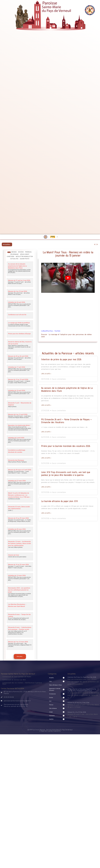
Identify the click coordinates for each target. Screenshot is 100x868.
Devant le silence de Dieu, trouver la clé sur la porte (18, 347)
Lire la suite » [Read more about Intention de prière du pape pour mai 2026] (46, 374)
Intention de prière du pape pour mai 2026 (61, 359)
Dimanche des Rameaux (17, 464)
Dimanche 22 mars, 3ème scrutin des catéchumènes (18, 515)
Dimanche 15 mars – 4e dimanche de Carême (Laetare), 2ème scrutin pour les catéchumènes (19, 553)
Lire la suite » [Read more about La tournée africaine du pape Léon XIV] (46, 513)
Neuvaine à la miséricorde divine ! (18, 429)
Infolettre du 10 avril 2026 (18, 394)
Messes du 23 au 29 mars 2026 (18, 526)
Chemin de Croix (14, 565)
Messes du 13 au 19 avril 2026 (20, 383)
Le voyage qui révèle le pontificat (17, 324)
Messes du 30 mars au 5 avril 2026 (19, 475)
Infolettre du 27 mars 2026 (18, 486)
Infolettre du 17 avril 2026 (18, 371)
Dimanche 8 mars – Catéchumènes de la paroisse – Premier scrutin (19, 639)
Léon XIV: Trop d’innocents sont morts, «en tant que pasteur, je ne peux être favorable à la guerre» (66, 474)
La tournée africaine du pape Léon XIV (59, 501)
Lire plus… (13, 272)
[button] (57, 689)
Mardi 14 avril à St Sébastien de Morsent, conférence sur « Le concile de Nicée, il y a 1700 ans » (19, 501)
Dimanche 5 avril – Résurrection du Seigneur (18, 407)
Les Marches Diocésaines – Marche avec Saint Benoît (19, 616)
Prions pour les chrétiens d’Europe (17, 337)
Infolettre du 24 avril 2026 (18, 303)
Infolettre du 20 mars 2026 (18, 538)
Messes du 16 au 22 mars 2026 (18, 575)
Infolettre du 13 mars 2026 (18, 587)
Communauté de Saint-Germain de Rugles (17, 688)
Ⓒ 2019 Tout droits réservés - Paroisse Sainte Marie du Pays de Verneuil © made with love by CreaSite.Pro (50, 742)
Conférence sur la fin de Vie (18, 316)
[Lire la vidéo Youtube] (68, 278)
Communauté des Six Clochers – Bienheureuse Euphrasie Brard (22, 695)
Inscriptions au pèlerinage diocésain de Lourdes (18, 455)
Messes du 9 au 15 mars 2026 (19, 654)
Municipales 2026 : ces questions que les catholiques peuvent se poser (19, 601)
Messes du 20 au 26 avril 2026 (20, 360)
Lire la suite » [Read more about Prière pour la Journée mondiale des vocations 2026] (46, 458)
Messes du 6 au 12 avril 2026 (19, 417)
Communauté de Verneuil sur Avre (14, 691)
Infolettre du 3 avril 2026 (17, 442)
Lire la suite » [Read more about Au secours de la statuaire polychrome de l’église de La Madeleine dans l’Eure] (46, 405)
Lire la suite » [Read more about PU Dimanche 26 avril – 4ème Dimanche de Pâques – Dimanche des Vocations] (46, 432)
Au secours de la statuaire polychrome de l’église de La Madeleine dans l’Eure (19, 266)
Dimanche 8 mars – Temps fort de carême (20, 626)
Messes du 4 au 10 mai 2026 (19, 292)
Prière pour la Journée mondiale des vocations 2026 (66, 446)
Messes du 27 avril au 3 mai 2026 (19, 281)
